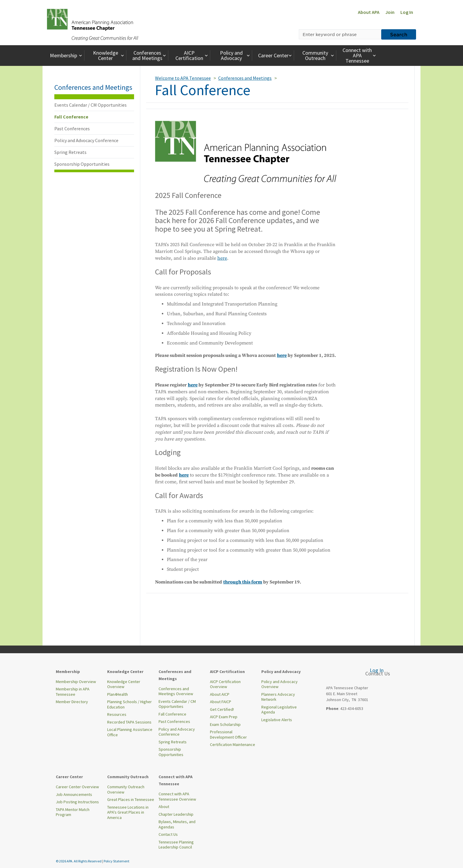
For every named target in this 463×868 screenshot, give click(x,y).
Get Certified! (222, 709)
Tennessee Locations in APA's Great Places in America (128, 812)
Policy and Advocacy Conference (86, 140)
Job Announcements (74, 794)
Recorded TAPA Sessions (129, 722)
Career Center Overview (77, 787)
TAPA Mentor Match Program (73, 812)
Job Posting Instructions (77, 802)
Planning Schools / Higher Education (129, 704)
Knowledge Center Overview (124, 684)
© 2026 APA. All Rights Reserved (79, 861)
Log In (407, 12)
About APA (369, 12)
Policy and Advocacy (236, 55)
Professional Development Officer (228, 734)
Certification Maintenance (233, 745)
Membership (67, 55)
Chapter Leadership (176, 814)
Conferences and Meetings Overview (176, 691)
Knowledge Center (109, 55)
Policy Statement (116, 861)
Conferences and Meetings (150, 55)
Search (399, 34)
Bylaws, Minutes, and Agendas (177, 824)
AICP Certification (192, 55)
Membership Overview (76, 682)
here (222, 258)
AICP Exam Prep (224, 717)
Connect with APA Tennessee (360, 55)
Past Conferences (72, 129)
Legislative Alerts (277, 720)
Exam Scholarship (225, 724)
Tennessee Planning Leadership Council (176, 845)
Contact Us (168, 834)
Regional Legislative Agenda (279, 710)
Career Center (276, 55)
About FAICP (221, 702)
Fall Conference (71, 117)
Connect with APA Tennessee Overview (177, 797)
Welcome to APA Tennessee (183, 78)
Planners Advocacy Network (278, 697)
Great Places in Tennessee (131, 799)
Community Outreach (319, 55)
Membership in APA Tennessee (73, 692)
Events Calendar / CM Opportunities (91, 105)
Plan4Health (118, 694)
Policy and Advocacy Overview (279, 684)
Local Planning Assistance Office (130, 732)
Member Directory (72, 702)
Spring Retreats (70, 152)
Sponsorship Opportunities (82, 164)
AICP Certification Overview (225, 684)
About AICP (220, 694)
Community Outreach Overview (126, 789)
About (164, 807)
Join (390, 12)
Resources (117, 714)
